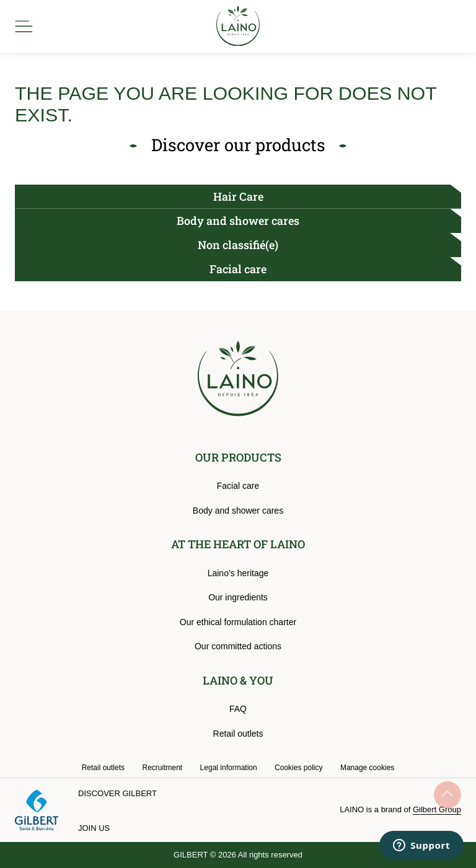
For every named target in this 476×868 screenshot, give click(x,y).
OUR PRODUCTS (238, 457)
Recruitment (162, 768)
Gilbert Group (437, 809)
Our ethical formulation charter (238, 622)
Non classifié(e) (238, 245)
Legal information (229, 768)
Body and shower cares (238, 221)
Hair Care (238, 196)
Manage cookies (367, 768)
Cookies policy (298, 768)
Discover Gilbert (117, 793)
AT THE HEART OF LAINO (238, 544)
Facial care (238, 269)
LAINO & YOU (238, 680)
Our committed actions (238, 646)
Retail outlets (238, 734)
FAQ (238, 709)
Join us (94, 828)
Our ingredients (238, 597)
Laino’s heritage (238, 573)
